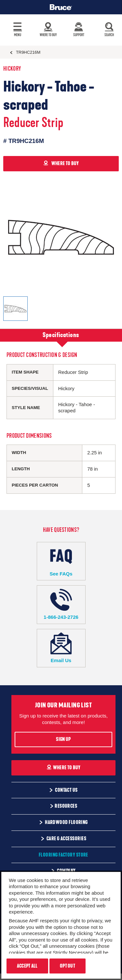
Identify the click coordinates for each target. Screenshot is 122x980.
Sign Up (63, 739)
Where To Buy (64, 768)
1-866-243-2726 (61, 604)
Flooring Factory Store (63, 855)
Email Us (61, 648)
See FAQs (61, 561)
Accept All (27, 966)
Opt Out (68, 966)
